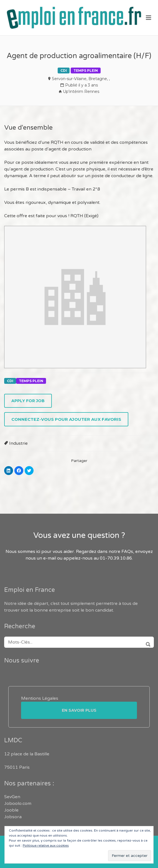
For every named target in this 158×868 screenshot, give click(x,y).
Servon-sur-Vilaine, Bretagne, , (81, 79)
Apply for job (28, 401)
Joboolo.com (18, 803)
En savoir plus (79, 710)
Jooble (11, 810)
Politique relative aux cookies (46, 845)
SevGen (12, 797)
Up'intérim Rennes (81, 92)
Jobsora (13, 817)
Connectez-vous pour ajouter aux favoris (66, 419)
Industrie (18, 443)
